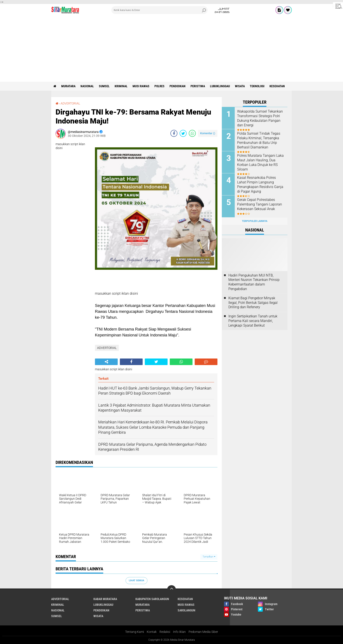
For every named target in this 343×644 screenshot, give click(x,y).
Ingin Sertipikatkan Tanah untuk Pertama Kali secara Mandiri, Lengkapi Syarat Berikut (253, 321)
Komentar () (208, 133)
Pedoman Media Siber (203, 632)
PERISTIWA (198, 86)
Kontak (152, 632)
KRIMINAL (121, 86)
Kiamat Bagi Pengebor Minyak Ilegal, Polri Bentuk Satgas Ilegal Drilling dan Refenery (253, 303)
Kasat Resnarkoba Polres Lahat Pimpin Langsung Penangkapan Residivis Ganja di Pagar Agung (260, 184)
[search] (159, 10)
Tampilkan (209, 557)
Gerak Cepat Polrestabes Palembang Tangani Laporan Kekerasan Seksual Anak (260, 204)
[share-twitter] (183, 133)
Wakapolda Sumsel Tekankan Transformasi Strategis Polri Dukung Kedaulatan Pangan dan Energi (260, 118)
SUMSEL (104, 86)
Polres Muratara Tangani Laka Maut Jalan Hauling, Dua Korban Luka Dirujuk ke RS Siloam (260, 162)
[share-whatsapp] (192, 133)
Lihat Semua (136, 580)
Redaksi (165, 632)
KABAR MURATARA (105, 599)
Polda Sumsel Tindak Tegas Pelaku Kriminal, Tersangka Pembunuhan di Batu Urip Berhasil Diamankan (259, 140)
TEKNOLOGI (257, 86)
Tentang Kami (135, 632)
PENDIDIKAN (178, 86)
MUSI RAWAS (141, 86)
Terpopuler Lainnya (255, 221)
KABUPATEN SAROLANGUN (152, 599)
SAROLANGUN (186, 610)
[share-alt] (106, 362)
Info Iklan (179, 632)
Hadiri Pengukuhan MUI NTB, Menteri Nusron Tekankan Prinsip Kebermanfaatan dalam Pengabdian (254, 282)
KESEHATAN (277, 86)
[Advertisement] (171, 49)
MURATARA (68, 86)
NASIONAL (87, 86)
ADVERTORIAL (70, 103)
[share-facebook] (174, 133)
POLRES (159, 86)
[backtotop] (171, 590)
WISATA (240, 86)
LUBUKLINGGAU (220, 86)
